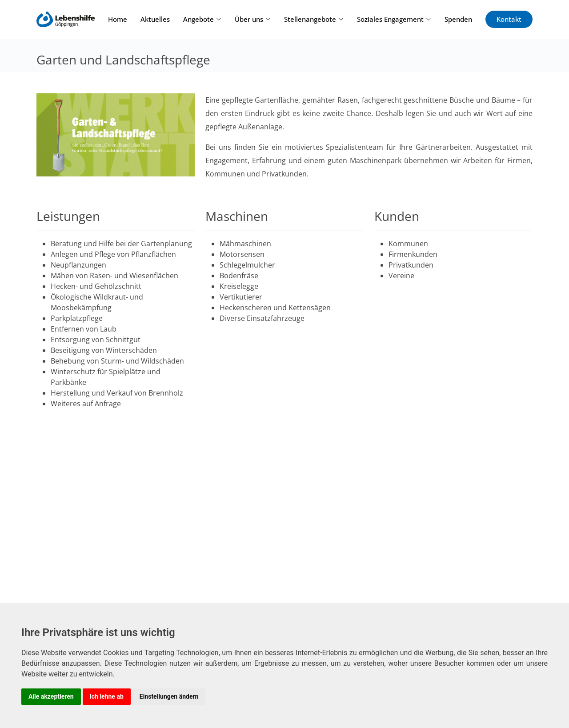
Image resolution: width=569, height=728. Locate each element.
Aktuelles (155, 19)
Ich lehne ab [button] (107, 696)
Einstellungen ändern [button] (169, 696)
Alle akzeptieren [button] (51, 696)
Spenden (458, 19)
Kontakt (509, 19)
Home (118, 19)
